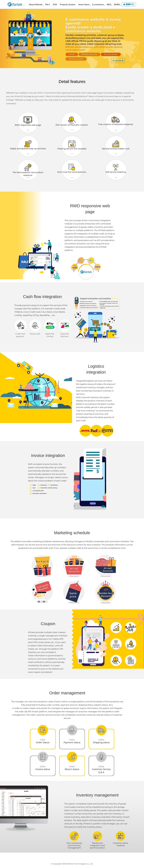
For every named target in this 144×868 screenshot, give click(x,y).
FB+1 (48, 4)
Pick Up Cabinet (111, 54)
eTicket (72, 54)
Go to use (118, 61)
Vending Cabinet (76, 59)
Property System (68, 4)
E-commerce (98, 4)
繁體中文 (129, 4)
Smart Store (84, 4)
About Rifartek (36, 4)
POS (55, 4)
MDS (109, 4)
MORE (117, 4)
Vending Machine (89, 54)
